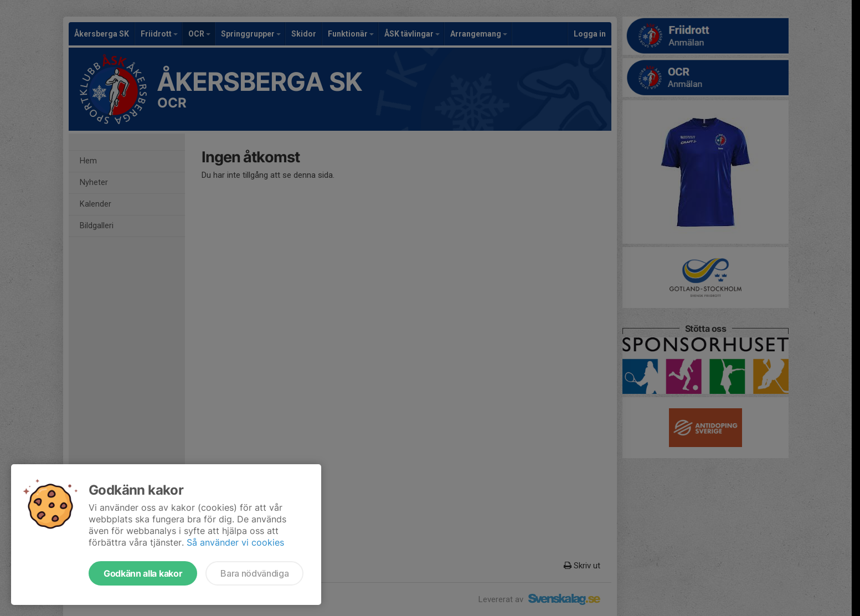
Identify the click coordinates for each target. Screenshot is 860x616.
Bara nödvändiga (254, 573)
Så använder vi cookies (235, 542)
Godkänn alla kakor (143, 573)
